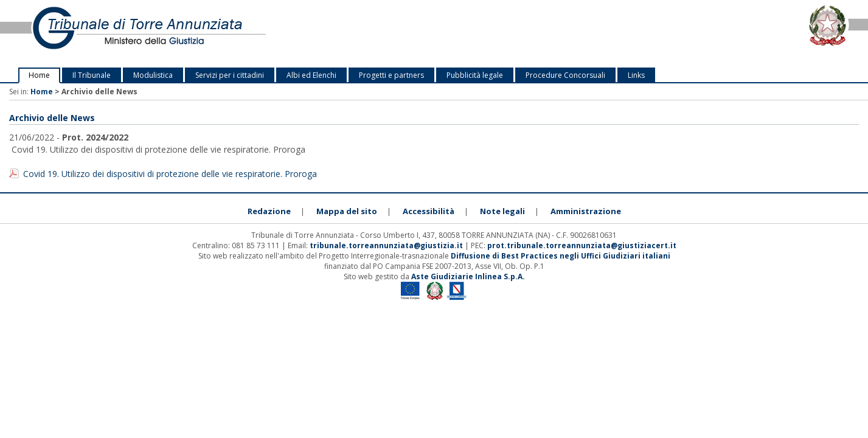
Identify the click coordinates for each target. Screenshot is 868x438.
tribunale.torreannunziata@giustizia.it (387, 245)
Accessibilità (429, 211)
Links (636, 75)
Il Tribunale (92, 75)
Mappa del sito (347, 211)
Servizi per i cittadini (230, 75)
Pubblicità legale (475, 75)
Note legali (502, 211)
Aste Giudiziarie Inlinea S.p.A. (468, 276)
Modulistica (153, 75)
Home (39, 75)
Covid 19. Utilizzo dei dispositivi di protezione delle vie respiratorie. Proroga (170, 174)
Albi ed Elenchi (311, 75)
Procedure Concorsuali (565, 75)
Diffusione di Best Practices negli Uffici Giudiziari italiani (561, 256)
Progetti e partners (391, 75)
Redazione (269, 211)
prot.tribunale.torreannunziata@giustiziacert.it (582, 245)
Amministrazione (586, 211)
